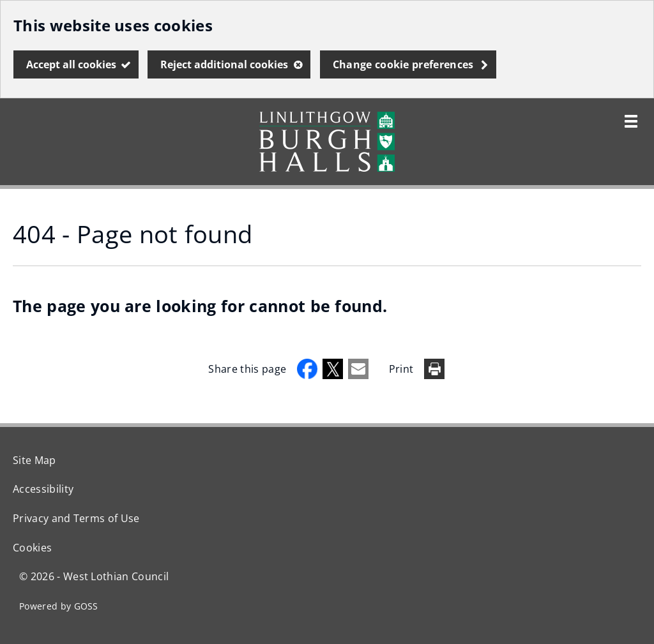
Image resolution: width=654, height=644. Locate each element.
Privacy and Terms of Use (76, 518)
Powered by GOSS (59, 606)
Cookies (32, 548)
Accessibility (43, 489)
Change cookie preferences (403, 64)
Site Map (34, 460)
